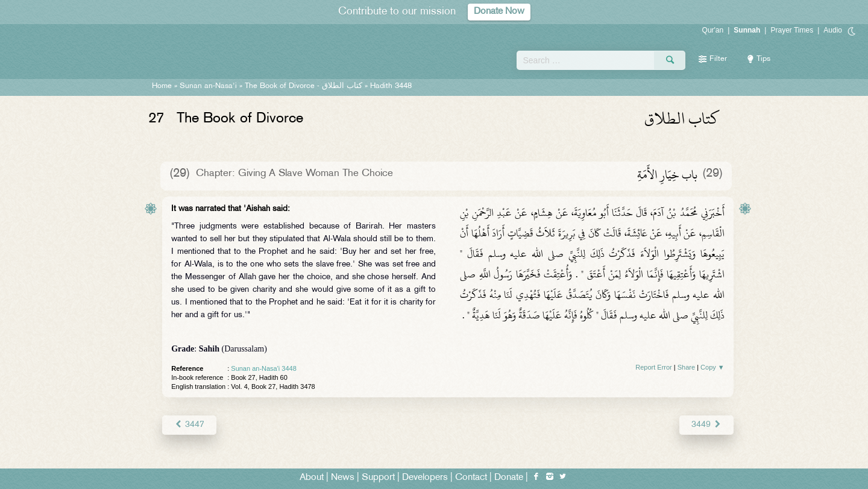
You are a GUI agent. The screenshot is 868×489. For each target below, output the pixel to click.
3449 (706, 425)
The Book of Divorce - (303, 86)
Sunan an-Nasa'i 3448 (264, 368)
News (343, 478)
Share (686, 367)
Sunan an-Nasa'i (208, 86)
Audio (833, 30)
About (312, 478)
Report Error (654, 367)
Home (162, 86)
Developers (425, 478)
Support (378, 478)
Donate (509, 478)
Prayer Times (792, 30)
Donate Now (499, 12)
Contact (471, 478)
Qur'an (713, 30)
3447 (189, 425)
